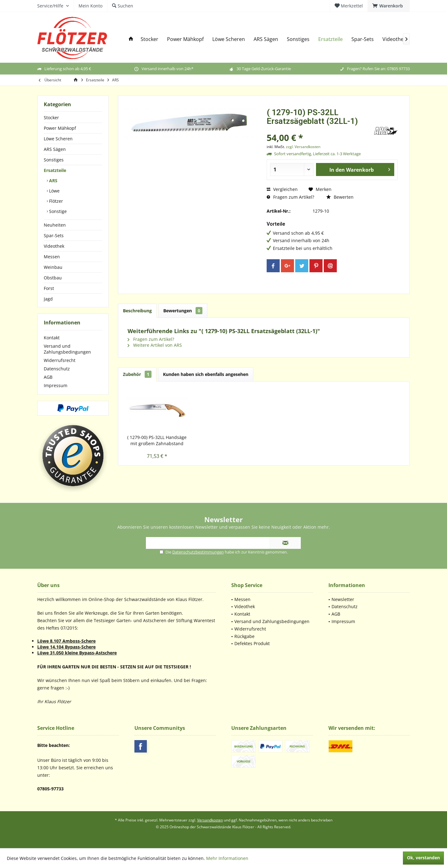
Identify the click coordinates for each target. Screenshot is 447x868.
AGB (48, 377)
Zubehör (137, 374)
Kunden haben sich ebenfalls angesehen (206, 374)
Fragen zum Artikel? (290, 197)
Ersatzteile (55, 170)
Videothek (54, 246)
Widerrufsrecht (60, 360)
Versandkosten (210, 820)
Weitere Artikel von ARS (155, 345)
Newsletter (343, 599)
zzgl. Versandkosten (303, 147)
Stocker (51, 118)
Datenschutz (57, 369)
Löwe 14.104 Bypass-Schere (66, 647)
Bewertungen (183, 311)
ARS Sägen (55, 149)
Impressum (56, 385)
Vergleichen (282, 189)
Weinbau (53, 267)
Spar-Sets (54, 235)
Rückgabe (244, 636)
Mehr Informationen (227, 858)
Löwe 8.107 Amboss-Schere (66, 641)
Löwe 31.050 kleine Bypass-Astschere (77, 653)
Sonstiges (54, 160)
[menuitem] (389, 6)
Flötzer (55, 201)
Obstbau (53, 278)
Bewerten (340, 197)
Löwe (54, 191)
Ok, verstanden (423, 858)
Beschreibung (137, 311)
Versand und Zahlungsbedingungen (67, 349)
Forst (49, 288)
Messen (52, 257)
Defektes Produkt (252, 643)
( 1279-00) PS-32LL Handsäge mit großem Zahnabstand (157, 440)
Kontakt (52, 338)
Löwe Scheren (58, 139)
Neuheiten (55, 225)
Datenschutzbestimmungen (198, 552)
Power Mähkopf (60, 128)
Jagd (48, 299)
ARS (53, 181)
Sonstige (57, 211)
